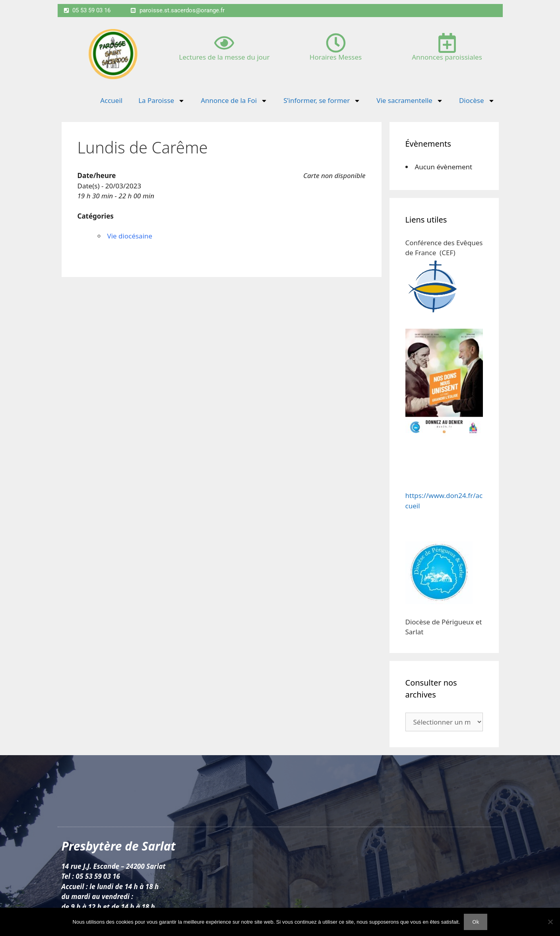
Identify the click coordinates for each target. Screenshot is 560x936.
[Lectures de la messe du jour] (224, 43)
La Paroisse (162, 101)
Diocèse (477, 101)
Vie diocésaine (130, 236)
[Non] (550, 922)
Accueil (111, 100)
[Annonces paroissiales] (447, 43)
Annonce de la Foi (234, 101)
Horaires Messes (336, 57)
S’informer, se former (322, 101)
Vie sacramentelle (410, 101)
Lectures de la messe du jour (224, 57)
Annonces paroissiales (447, 57)
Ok (476, 922)
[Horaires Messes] (336, 43)
